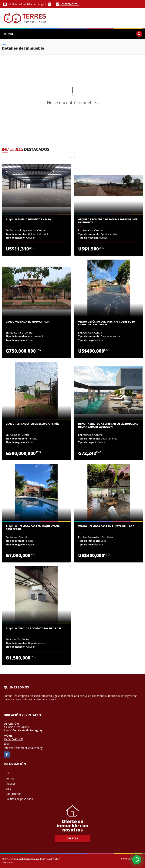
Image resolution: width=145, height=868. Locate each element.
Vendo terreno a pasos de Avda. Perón (32, 424)
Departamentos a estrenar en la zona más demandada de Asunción (108, 425)
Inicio (4, 44)
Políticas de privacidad (19, 799)
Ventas (10, 778)
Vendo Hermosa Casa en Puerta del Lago (106, 526)
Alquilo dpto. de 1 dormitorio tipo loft (34, 628)
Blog (8, 789)
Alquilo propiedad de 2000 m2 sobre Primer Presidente (108, 221)
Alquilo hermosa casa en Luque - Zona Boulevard (33, 528)
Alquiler (10, 784)
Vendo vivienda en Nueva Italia (28, 322)
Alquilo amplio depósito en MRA (28, 219)
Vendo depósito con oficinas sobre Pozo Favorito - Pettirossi (107, 323)
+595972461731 (70, 4)
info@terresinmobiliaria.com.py (23, 748)
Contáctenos (13, 794)
